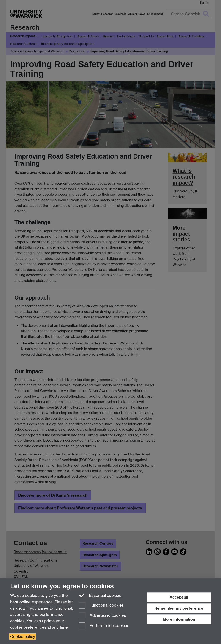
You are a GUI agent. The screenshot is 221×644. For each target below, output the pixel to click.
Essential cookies (100, 595)
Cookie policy (23, 637)
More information (179, 619)
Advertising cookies (102, 616)
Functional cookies (101, 606)
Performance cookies (104, 626)
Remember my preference (179, 608)
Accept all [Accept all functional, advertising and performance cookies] (179, 597)
